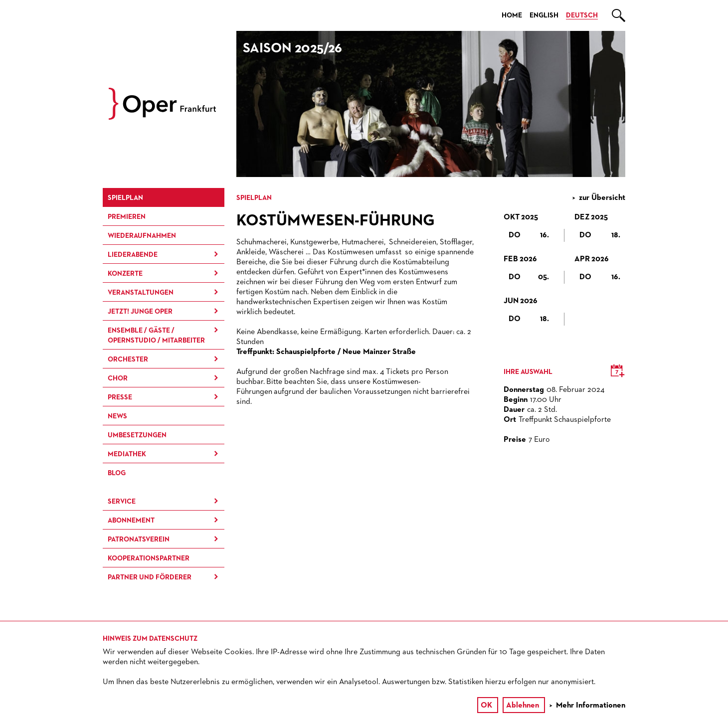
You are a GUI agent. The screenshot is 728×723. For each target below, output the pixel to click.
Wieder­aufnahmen (142, 236)
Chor (118, 378)
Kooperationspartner (149, 558)
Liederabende (133, 255)
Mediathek (127, 454)
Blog (117, 473)
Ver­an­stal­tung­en (141, 293)
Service (122, 502)
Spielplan (125, 198)
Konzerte (125, 274)
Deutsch (582, 15)
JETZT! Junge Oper (140, 312)
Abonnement (131, 521)
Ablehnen (523, 706)
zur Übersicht (602, 198)
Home (512, 15)
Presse (120, 397)
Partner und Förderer (150, 577)
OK (486, 706)
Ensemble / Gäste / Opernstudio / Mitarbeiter (156, 336)
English (544, 15)
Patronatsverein (139, 540)
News (117, 416)
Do (529, 235)
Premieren (127, 217)
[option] (431, 104)
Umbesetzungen (137, 435)
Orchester (128, 360)
